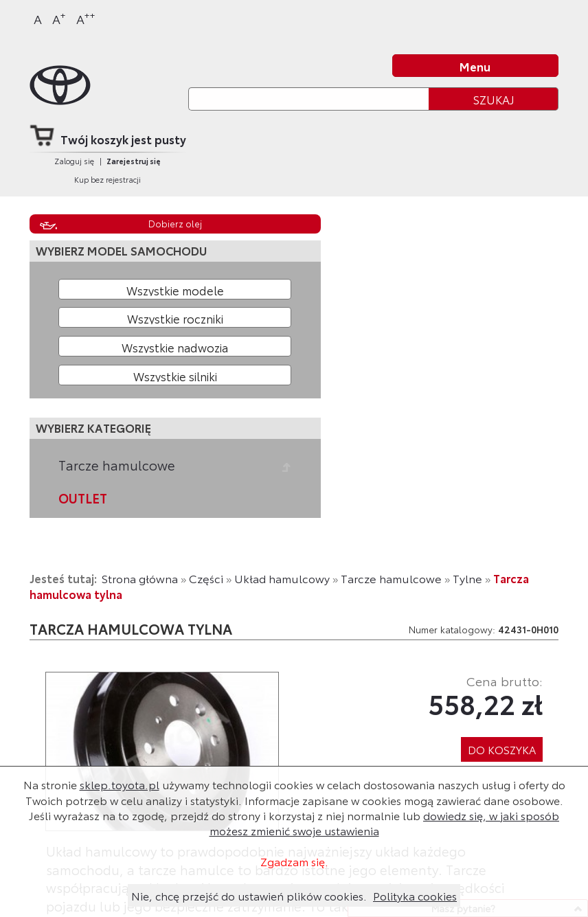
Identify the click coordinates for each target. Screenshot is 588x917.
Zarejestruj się (134, 161)
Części (206, 578)
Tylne (467, 578)
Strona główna (140, 578)
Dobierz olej (175, 223)
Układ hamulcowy (282, 578)
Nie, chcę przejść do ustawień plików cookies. (249, 895)
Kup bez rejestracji (108, 179)
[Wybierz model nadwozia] (175, 346)
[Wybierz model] (175, 289)
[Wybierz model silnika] (175, 375)
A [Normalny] (38, 19)
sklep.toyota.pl (120, 784)
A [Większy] (59, 18)
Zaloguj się (74, 161)
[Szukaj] (309, 99)
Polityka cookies (415, 895)
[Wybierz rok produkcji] (175, 317)
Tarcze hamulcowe (117, 465)
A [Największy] (86, 18)
